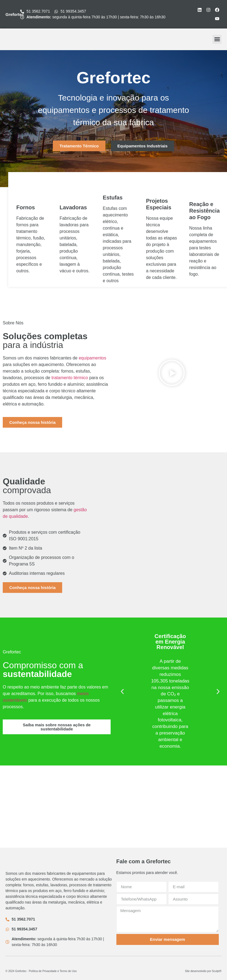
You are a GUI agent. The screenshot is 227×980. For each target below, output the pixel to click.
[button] (217, 39)
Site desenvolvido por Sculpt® (203, 971)
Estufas (113, 198)
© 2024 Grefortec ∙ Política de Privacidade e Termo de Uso (41, 971)
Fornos (26, 207)
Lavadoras (73, 207)
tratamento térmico (70, 378)
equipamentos (92, 358)
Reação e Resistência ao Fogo (204, 211)
